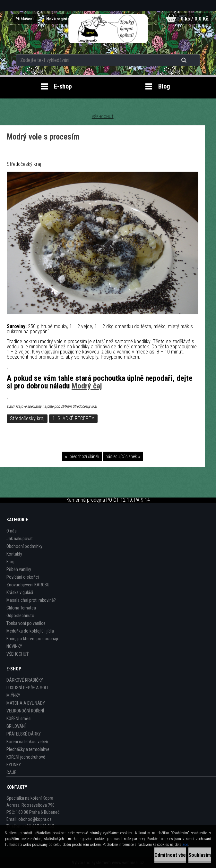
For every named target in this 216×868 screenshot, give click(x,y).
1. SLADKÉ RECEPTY (73, 418)
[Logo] (108, 29)
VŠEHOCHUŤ (103, 117)
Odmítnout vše (170, 855)
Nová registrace (60, 19)
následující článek (121, 456)
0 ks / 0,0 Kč (193, 18)
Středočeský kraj (27, 418)
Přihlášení (22, 19)
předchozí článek (84, 456)
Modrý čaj (87, 386)
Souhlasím (200, 855)
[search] (185, 58)
